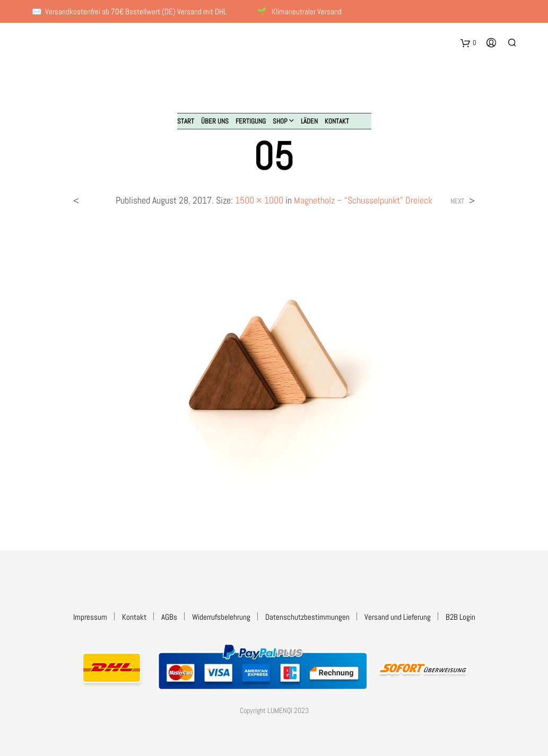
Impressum (90, 617)
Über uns (215, 121)
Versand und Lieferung (398, 617)
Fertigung (251, 121)
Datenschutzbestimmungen (307, 617)
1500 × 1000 (259, 200)
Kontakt (337, 121)
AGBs (169, 617)
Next (457, 201)
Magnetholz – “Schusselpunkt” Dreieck (363, 200)
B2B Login (460, 617)
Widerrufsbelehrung (221, 617)
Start (186, 121)
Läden (309, 121)
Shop (280, 121)
